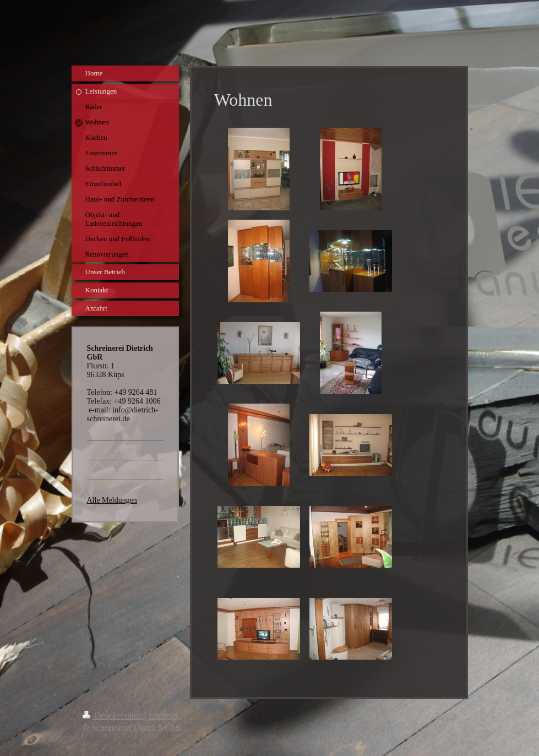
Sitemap (163, 716)
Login (446, 716)
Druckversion (114, 716)
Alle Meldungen (112, 500)
